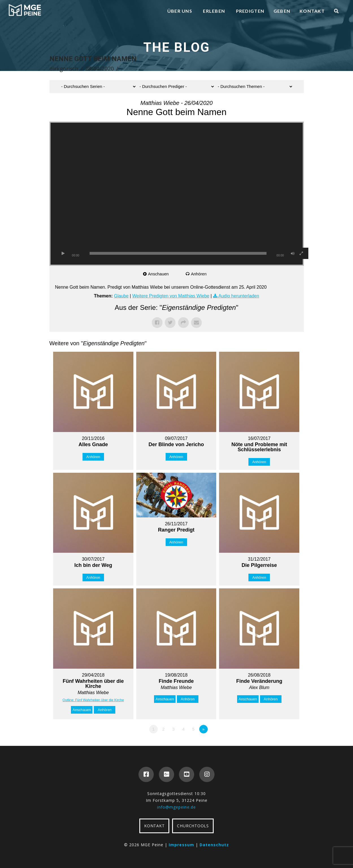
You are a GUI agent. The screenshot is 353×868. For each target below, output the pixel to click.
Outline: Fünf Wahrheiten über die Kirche (93, 700)
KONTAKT (154, 826)
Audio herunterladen (239, 296)
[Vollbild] (301, 253)
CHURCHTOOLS (193, 826)
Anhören (199, 274)
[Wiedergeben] (63, 253)
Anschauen (159, 274)
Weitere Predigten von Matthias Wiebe (171, 296)
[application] (177, 194)
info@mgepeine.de (176, 807)
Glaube (121, 296)
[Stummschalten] (293, 253)
